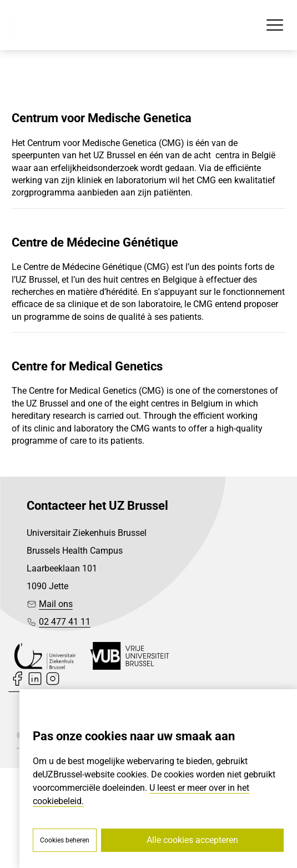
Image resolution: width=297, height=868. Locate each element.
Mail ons (56, 604)
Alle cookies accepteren (192, 840)
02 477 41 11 (65, 622)
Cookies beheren (65, 840)
